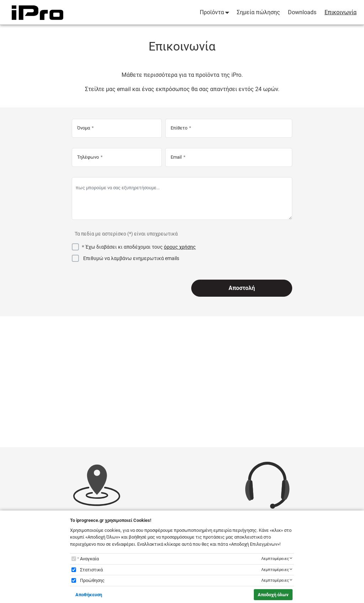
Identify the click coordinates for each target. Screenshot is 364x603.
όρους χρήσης (180, 247)
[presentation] (126, 288)
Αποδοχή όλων (273, 595)
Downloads (302, 12)
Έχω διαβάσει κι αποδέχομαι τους (141, 247)
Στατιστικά (91, 570)
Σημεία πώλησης (258, 12)
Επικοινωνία (341, 12)
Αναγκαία (89, 559)
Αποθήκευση (89, 595)
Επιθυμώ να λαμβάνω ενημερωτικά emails (131, 258)
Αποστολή (242, 288)
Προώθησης (92, 580)
